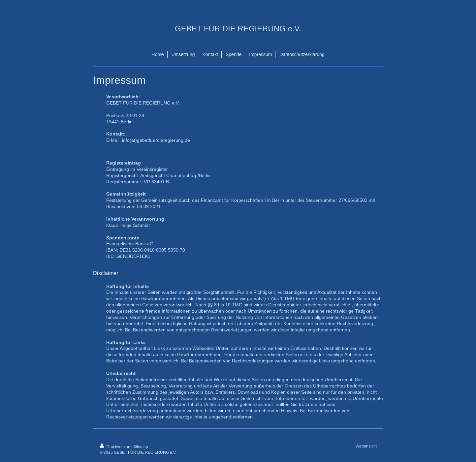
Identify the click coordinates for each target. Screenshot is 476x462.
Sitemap (141, 447)
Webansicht (366, 446)
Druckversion (115, 447)
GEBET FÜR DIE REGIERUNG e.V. (238, 29)
